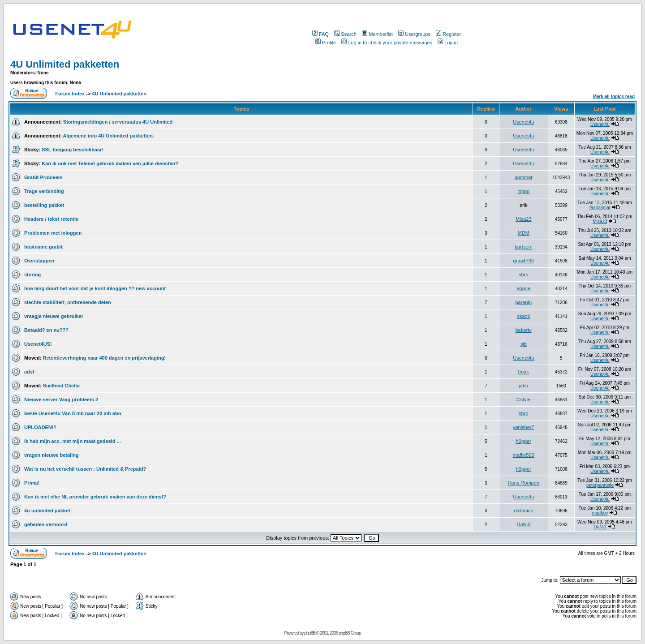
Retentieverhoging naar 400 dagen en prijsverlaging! (104, 358)
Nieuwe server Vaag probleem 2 (61, 399)
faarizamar (600, 208)
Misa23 (523, 219)
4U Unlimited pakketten (65, 64)
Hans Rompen (524, 483)
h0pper (524, 441)
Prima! (32, 483)
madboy (600, 513)
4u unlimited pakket (47, 511)
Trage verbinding (44, 191)
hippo (523, 191)
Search (345, 34)
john (523, 386)
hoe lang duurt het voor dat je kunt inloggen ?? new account (95, 288)
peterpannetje (600, 485)
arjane (524, 288)
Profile (326, 43)
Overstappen (39, 261)
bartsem (524, 247)
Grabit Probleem (43, 177)
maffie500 (524, 455)
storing (32, 275)
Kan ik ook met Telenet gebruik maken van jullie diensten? (110, 163)
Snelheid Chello (62, 386)
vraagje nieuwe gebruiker (54, 316)
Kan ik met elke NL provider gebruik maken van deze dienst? (95, 497)
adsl (29, 372)
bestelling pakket (44, 205)
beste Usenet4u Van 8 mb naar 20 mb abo (73, 413)
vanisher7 (524, 427)
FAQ (320, 34)
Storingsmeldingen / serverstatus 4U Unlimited (118, 122)
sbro (523, 275)
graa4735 (524, 261)
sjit (523, 344)
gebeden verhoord (46, 524)
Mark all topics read (614, 97)
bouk (524, 372)
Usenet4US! (38, 344)
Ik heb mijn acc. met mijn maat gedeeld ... (73, 441)
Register (448, 34)
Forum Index (69, 94)
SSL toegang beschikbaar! (73, 150)
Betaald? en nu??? (46, 330)
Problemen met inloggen (53, 233)
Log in (448, 43)
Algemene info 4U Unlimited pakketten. (108, 136)
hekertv (524, 330)
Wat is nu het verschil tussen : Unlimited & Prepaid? (85, 469)
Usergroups (414, 34)
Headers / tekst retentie (51, 219)
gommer (524, 177)
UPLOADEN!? (40, 427)
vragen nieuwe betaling (52, 455)
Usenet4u (523, 122)
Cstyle (524, 399)
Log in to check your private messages (387, 43)
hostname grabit (43, 247)
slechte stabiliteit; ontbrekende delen (68, 302)
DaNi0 (524, 524)
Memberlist (377, 34)
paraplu (523, 302)
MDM (524, 233)
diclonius (523, 511)
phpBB (310, 633)
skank (523, 316)
